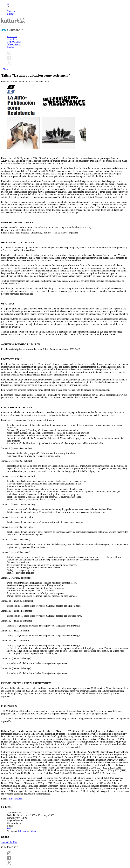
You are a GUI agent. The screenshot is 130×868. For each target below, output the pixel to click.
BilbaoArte (23, 831)
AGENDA (12, 36)
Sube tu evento (14, 44)
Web (9, 828)
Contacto (11, 11)
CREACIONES (14, 42)
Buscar (10, 14)
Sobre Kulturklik (9, 842)
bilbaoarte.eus (15, 799)
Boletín (10, 47)
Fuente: (5, 799)
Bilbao (33, 831)
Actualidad (12, 39)
